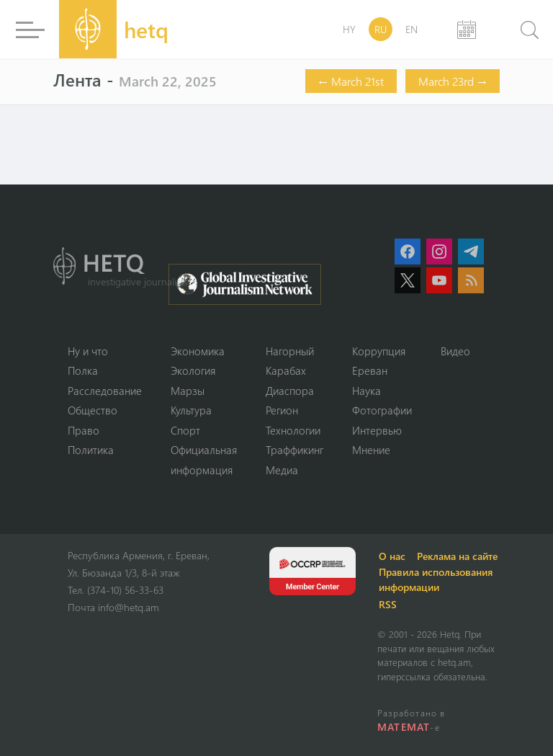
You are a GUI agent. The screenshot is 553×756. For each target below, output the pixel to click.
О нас (392, 556)
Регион (282, 410)
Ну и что (88, 351)
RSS (388, 604)
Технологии (293, 430)
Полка (83, 370)
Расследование (105, 391)
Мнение (371, 450)
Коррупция (379, 351)
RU (381, 29)
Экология (193, 370)
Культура (191, 410)
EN (412, 29)
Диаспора (290, 391)
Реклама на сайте (457, 556)
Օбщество (93, 410)
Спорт (185, 430)
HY (349, 29)
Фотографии (382, 410)
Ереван (370, 370)
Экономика (198, 351)
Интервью (377, 430)
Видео (455, 351)
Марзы (188, 391)
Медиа (282, 470)
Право (84, 430)
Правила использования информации (436, 579)
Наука (367, 391)
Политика (91, 450)
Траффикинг (295, 450)
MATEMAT (404, 727)
